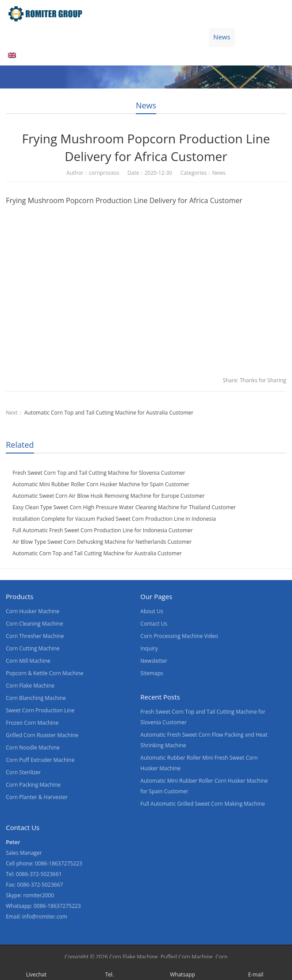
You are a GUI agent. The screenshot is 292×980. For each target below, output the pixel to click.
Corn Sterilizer (23, 772)
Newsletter (154, 661)
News (222, 37)
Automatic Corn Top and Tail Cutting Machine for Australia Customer (109, 413)
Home (17, 37)
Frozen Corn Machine (32, 723)
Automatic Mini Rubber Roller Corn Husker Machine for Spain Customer (101, 484)
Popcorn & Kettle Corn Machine (44, 673)
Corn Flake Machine (30, 686)
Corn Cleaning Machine (34, 624)
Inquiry (149, 648)
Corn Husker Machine (33, 611)
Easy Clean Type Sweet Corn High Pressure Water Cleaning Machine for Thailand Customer (124, 507)
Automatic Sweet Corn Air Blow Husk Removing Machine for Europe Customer (109, 496)
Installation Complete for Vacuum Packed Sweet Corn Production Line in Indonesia (114, 519)
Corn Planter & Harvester (37, 797)
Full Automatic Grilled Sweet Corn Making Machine (202, 804)
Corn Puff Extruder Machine (40, 760)
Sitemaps (152, 673)
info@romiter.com (45, 917)
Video (95, 37)
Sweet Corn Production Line (40, 710)
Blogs (255, 37)
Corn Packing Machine (33, 785)
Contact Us (181, 37)
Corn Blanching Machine (36, 698)
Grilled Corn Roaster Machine (42, 735)
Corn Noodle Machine (33, 747)
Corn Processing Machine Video (179, 636)
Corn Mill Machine (28, 661)
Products (56, 37)
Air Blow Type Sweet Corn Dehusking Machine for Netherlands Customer (102, 542)
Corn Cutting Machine (33, 648)
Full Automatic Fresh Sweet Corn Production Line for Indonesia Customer (102, 530)
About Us (134, 37)
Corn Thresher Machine (35, 636)
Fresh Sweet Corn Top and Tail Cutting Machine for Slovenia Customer (99, 473)
